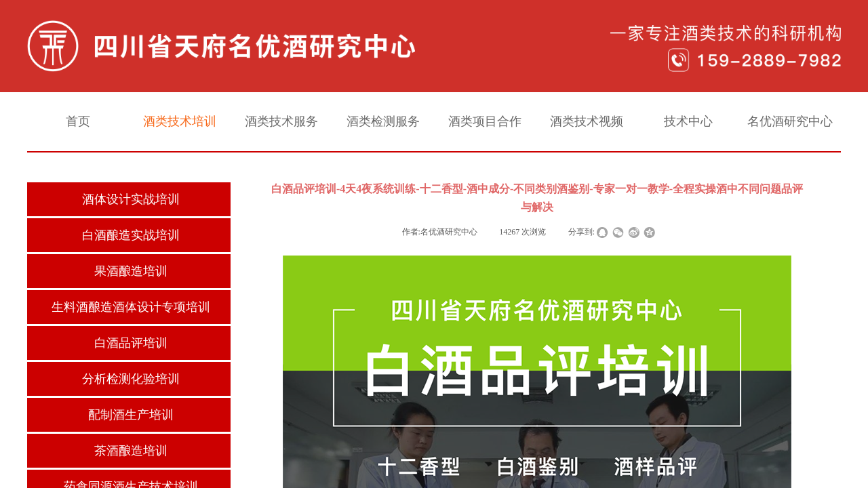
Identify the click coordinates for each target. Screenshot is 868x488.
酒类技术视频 (587, 121)
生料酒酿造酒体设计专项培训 (131, 307)
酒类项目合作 (485, 121)
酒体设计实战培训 (131, 199)
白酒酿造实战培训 (131, 235)
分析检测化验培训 (131, 379)
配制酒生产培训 (131, 415)
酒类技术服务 (281, 121)
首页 (78, 121)
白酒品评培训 (131, 343)
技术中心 (688, 121)
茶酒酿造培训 (131, 451)
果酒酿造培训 (131, 271)
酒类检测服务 (383, 121)
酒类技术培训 (180, 121)
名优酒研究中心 (790, 121)
